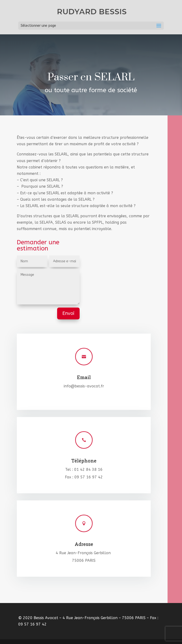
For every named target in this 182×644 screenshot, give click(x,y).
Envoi (68, 313)
